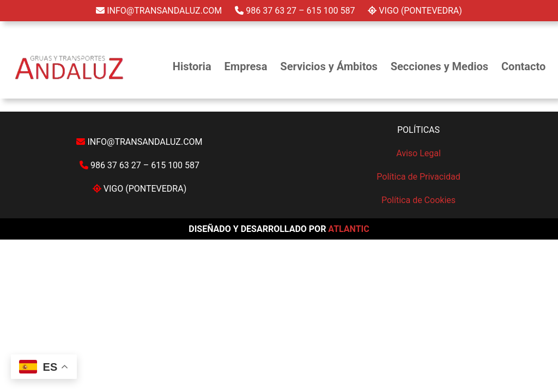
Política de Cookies (418, 200)
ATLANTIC (348, 229)
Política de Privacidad (418, 177)
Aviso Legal (418, 153)
